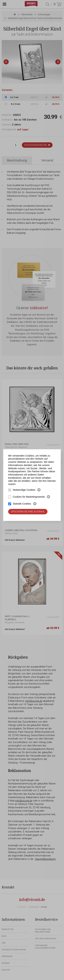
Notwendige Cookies (24, 490)
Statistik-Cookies (22, 504)
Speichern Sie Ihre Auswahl (28, 512)
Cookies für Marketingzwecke (29, 497)
